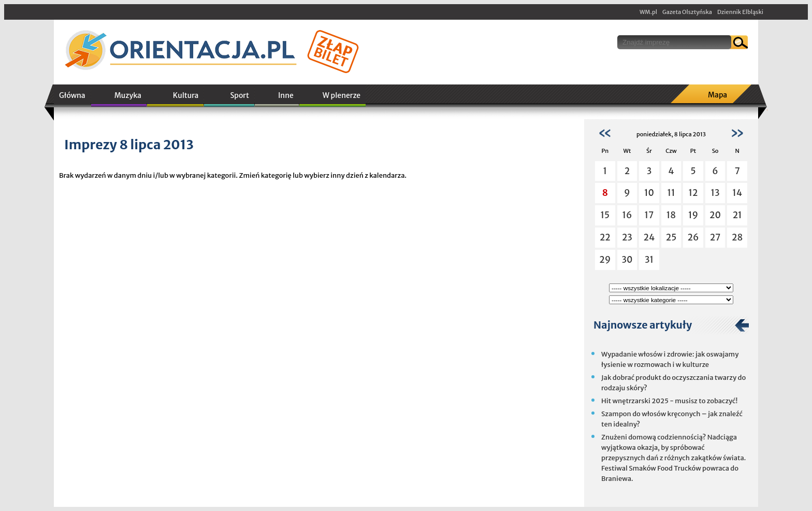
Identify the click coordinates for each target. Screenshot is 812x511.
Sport (239, 95)
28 (737, 237)
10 (649, 193)
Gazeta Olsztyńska (687, 12)
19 (693, 215)
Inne (286, 95)
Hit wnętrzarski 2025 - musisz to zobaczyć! (669, 401)
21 (737, 215)
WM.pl (648, 12)
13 (715, 193)
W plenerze (342, 95)
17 (649, 215)
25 (671, 237)
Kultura (186, 95)
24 (649, 237)
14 (737, 193)
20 (715, 215)
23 (627, 237)
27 (715, 237)
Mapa (717, 95)
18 (671, 215)
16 (627, 215)
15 (605, 215)
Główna (72, 95)
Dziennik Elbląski (740, 12)
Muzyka (128, 95)
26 (693, 237)
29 (605, 260)
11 (671, 193)
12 (693, 193)
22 (605, 237)
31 (649, 260)
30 (627, 260)
